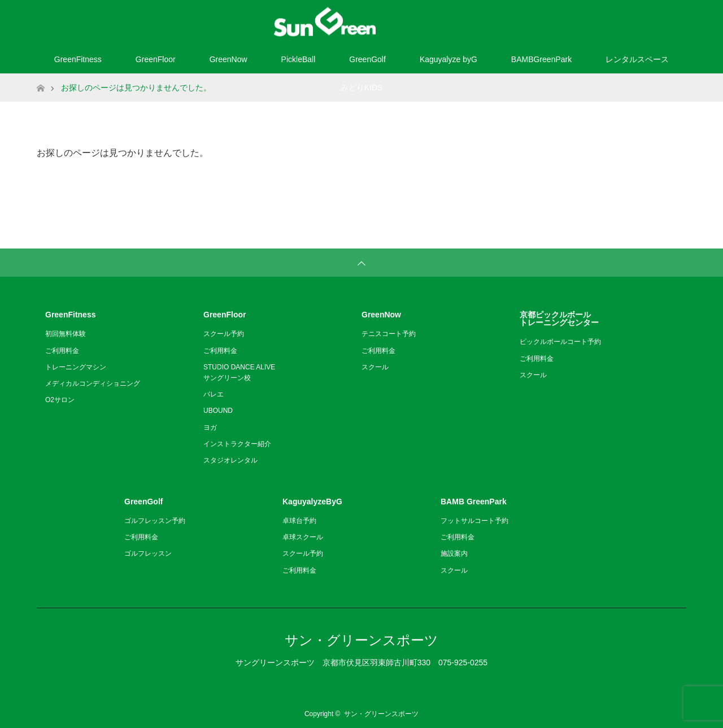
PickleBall (299, 59)
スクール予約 (224, 334)
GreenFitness (78, 59)
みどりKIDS (362, 88)
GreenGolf (367, 59)
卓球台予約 (299, 521)
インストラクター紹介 (237, 444)
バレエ (214, 394)
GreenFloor (156, 59)
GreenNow (228, 59)
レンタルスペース (637, 59)
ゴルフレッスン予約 (155, 521)
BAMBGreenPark (541, 59)
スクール (375, 367)
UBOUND (218, 411)
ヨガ (210, 428)
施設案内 (454, 553)
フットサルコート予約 (474, 521)
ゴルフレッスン (148, 553)
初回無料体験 (66, 334)
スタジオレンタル (230, 460)
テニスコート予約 (389, 334)
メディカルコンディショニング (93, 383)
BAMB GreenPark (474, 502)
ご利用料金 (62, 351)
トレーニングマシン (76, 367)
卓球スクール (303, 537)
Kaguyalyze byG (448, 59)
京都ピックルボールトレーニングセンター (559, 319)
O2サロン (60, 400)
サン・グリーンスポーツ (361, 640)
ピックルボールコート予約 (560, 342)
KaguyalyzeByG (312, 502)
